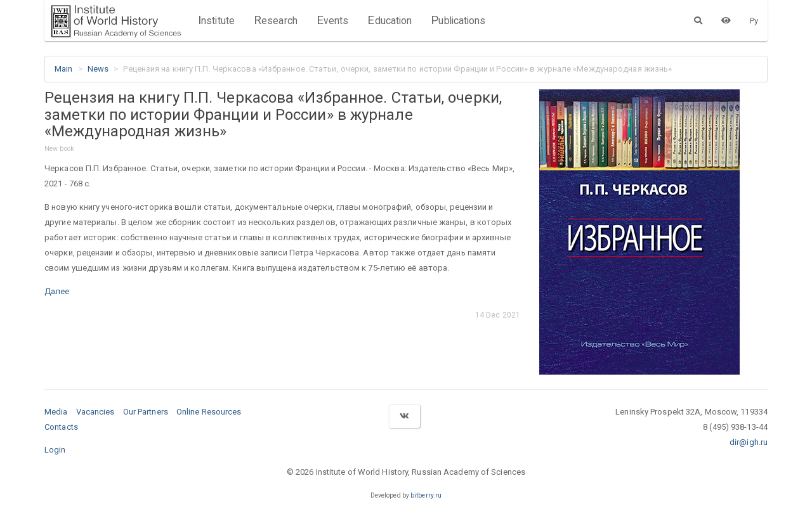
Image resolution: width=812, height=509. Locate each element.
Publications (458, 20)
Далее (57, 291)
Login (55, 450)
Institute (216, 20)
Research (276, 20)
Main (63, 69)
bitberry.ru (426, 495)
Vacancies (95, 412)
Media (56, 412)
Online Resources (209, 412)
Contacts (61, 427)
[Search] (698, 20)
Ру (754, 21)
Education (390, 20)
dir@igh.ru (749, 442)
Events (333, 20)
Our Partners (146, 412)
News (98, 69)
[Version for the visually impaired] (726, 20)
